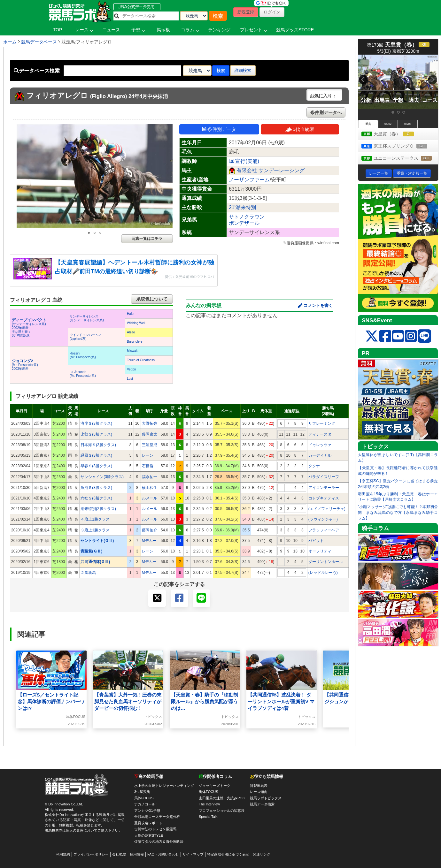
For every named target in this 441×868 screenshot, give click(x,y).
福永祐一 (150, 477)
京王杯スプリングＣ (400, 146)
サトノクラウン (247, 217)
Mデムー (149, 541)
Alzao (131, 332)
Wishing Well (136, 323)
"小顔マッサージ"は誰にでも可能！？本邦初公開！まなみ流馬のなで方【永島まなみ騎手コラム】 (398, 513)
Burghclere (135, 342)
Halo (130, 314)
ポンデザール (244, 223)
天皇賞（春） (394, 134)
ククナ (314, 466)
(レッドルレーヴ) (323, 573)
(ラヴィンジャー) (323, 519)
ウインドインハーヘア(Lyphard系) (86, 337)
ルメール (150, 498)
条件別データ (219, 129)
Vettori (131, 369)
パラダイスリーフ (324, 477)
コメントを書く (318, 305)
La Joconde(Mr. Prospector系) (83, 374)
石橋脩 (148, 466)
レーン (148, 455)
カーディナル (320, 455)
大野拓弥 (150, 423)
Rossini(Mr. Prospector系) (83, 355)
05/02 (388, 124)
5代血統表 (300, 129)
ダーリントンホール (326, 562)
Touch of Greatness (141, 360)
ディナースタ (320, 434)
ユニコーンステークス (400, 159)
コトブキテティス (324, 498)
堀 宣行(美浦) (244, 161)
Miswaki (133, 351)
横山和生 (150, 488)
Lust (130, 379)
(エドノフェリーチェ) (327, 509)
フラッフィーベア (324, 530)
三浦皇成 (150, 445)
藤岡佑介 (150, 530)
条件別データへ (326, 112)
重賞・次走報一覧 (412, 173)
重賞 (368, 124)
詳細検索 (243, 70)
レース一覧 (379, 173)
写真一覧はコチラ (147, 239)
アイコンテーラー (324, 488)
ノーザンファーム (249, 180)
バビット (316, 541)
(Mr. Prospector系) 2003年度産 (25, 365)
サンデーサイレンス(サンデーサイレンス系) (87, 318)
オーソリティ (320, 551)
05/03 (408, 124)
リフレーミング (322, 423)
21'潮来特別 (242, 207)
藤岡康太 (150, 434)
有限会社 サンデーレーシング (270, 170)
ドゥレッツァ (320, 445)
